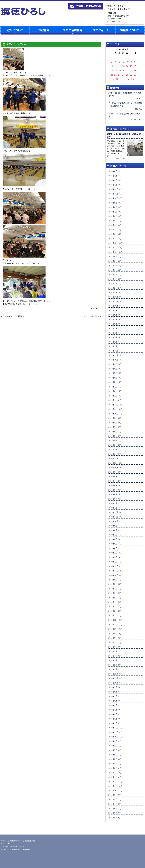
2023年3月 (113, 337)
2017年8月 (113, 638)
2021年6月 (113, 432)
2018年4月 (113, 602)
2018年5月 (113, 598)
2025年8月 (113, 207)
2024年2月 (113, 288)
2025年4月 (113, 225)
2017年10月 (113, 629)
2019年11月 (113, 517)
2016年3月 (113, 714)
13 (123, 66)
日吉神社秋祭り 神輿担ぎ (13, 316)
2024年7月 (113, 265)
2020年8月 (113, 476)
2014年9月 (113, 795)
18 (116, 71)
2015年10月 (113, 737)
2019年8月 (113, 530)
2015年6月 (113, 755)
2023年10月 (113, 306)
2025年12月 (113, 189)
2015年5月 (113, 759)
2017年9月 (113, 633)
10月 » (131, 79)
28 (127, 75)
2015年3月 (113, 768)
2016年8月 (113, 692)
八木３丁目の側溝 (92, 316)
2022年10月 (113, 360)
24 (112, 75)
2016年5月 (113, 705)
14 (127, 66)
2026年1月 (113, 185)
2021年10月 (113, 414)
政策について (15, 30)
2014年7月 (113, 804)
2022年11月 (113, 355)
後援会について (130, 30)
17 (112, 71)
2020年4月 (113, 494)
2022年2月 (113, 396)
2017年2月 (113, 665)
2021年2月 (113, 449)
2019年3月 (113, 553)
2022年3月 (113, 391)
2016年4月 (113, 710)
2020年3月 (113, 499)
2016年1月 (113, 723)
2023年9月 (113, 310)
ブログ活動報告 (72, 30)
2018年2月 (113, 611)
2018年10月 (113, 575)
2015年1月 (113, 777)
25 (116, 75)
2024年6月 (113, 270)
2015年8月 (113, 746)
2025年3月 (113, 230)
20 (123, 71)
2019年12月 (113, 512)
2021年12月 (113, 405)
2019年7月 (113, 535)
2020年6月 (113, 485)
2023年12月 (113, 297)
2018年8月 (113, 584)
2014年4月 (113, 817)
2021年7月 (113, 427)
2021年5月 (113, 436)
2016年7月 (113, 696)
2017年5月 (113, 651)
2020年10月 (113, 467)
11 (116, 66)
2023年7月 (113, 319)
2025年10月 (113, 198)
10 (112, 66)
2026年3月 (113, 176)
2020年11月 (113, 463)
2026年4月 (113, 171)
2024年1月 (113, 292)
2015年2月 (113, 773)
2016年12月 (113, 674)
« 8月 (116, 79)
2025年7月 (113, 212)
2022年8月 (113, 369)
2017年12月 (113, 620)
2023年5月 (113, 328)
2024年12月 (113, 243)
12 (119, 66)
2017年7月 (113, 642)
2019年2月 (113, 557)
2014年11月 (113, 786)
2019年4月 (113, 548)
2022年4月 (113, 387)
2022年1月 (113, 400)
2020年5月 (113, 490)
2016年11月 (113, 678)
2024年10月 (113, 252)
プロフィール (101, 30)
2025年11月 (113, 194)
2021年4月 (113, 440)
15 (131, 66)
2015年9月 (113, 741)
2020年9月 (113, 472)
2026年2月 (113, 180)
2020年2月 (113, 503)
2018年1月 (113, 616)
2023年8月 (113, 315)
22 (131, 71)
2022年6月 (113, 378)
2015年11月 (113, 732)
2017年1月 (113, 669)
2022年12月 (113, 351)
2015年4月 (113, 764)
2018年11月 (113, 571)
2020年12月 (113, 458)
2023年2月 (113, 342)
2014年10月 (113, 790)
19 (119, 71)
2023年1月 (113, 346)
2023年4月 (113, 333)
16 (135, 66)
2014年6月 (113, 808)
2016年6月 (113, 701)
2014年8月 (113, 799)
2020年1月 (113, 508)
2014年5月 (113, 813)
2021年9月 (113, 418)
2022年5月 (113, 382)
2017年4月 (113, 656)
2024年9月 (113, 256)
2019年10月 (113, 521)
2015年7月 (113, 750)
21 (127, 71)
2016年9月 (113, 687)
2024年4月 (113, 279)
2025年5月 (113, 221)
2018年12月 (113, 566)
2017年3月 (113, 660)
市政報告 (44, 30)
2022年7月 (113, 373)
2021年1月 (113, 454)
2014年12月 (113, 782)
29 (131, 75)
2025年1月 (113, 238)
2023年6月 (113, 324)
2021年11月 (113, 409)
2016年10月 (113, 683)
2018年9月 (113, 580)
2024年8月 (113, 261)
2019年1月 (113, 562)
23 (135, 71)
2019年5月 (113, 544)
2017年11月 (113, 625)
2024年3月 (113, 283)
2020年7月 (113, 481)
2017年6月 (113, 647)
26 (119, 75)
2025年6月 (113, 216)
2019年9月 (113, 526)
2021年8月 (113, 423)
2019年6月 (113, 539)
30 (135, 75)
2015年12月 (113, 728)
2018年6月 (113, 593)
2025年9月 (113, 203)
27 (123, 75)
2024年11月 (113, 247)
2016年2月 (113, 719)
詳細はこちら (121, 158)
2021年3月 (113, 445)
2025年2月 (113, 234)
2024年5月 (113, 274)
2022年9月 (113, 364)
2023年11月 (113, 301)
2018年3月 (113, 607)
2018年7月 (113, 589)
